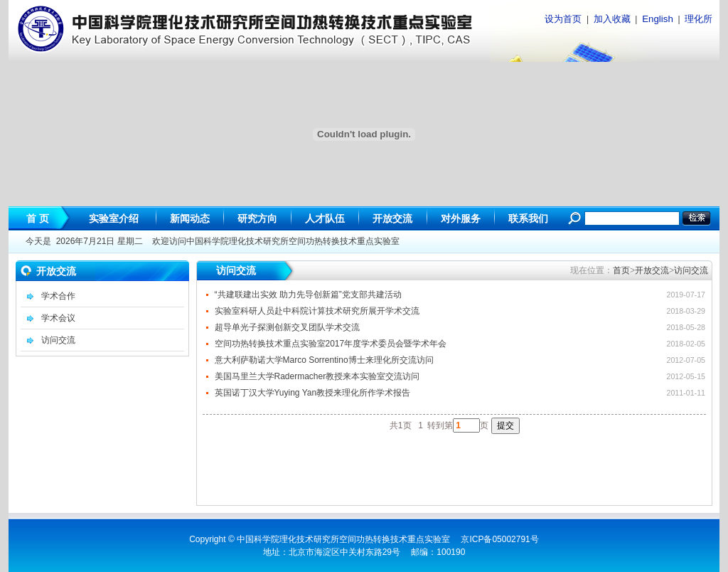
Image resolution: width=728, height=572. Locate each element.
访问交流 (58, 340)
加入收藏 (612, 19)
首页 (621, 270)
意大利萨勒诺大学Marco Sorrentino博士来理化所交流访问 (324, 360)
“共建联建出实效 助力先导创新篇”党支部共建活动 (308, 295)
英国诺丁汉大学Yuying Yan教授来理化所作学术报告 (313, 393)
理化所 (698, 19)
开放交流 (652, 270)
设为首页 (563, 19)
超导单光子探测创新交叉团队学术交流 (287, 327)
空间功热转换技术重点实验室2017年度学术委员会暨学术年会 (331, 344)
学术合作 (58, 296)
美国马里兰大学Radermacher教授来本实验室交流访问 (317, 376)
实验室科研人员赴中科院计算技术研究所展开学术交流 (317, 311)
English (658, 19)
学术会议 (58, 318)
